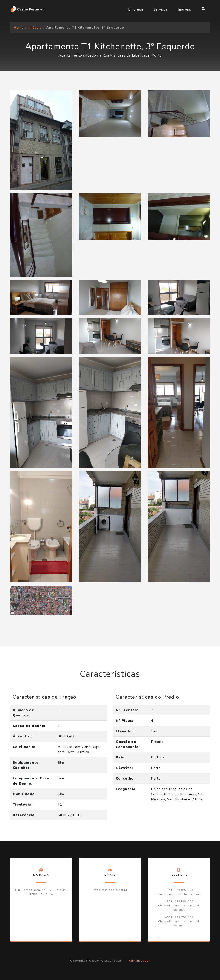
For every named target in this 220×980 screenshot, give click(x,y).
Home (19, 28)
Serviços (161, 9)
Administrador (139, 961)
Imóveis (185, 9)
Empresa (136, 9)
